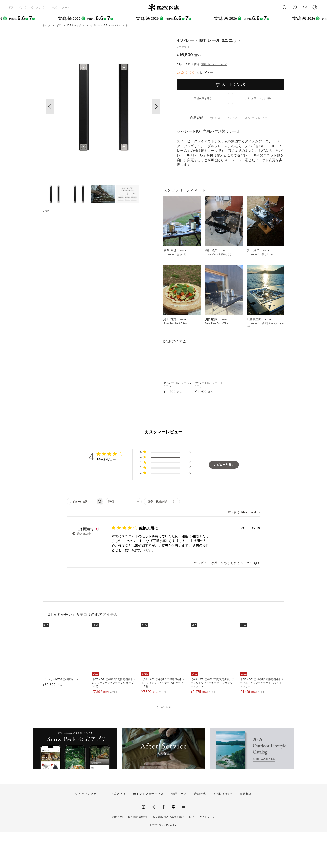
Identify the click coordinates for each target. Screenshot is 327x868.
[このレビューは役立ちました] (248, 599)
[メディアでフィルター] (162, 537)
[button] (156, 107)
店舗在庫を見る (203, 98)
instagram (143, 843)
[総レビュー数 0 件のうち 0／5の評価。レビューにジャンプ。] (195, 73)
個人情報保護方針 (138, 853)
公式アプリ (118, 829)
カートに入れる (234, 84)
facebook (163, 843)
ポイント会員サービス (148, 829)
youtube (184, 843)
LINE (174, 843)
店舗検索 (200, 829)
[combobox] (124, 537)
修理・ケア (179, 829)
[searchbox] (81, 537)
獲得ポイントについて (214, 64)
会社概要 (246, 829)
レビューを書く (224, 500)
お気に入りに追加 (261, 98)
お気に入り (295, 10)
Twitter (153, 843)
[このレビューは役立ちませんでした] (256, 599)
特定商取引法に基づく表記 (169, 853)
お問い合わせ (223, 829)
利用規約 (118, 853)
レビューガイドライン (202, 853)
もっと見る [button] (163, 743)
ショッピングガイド (89, 829)
